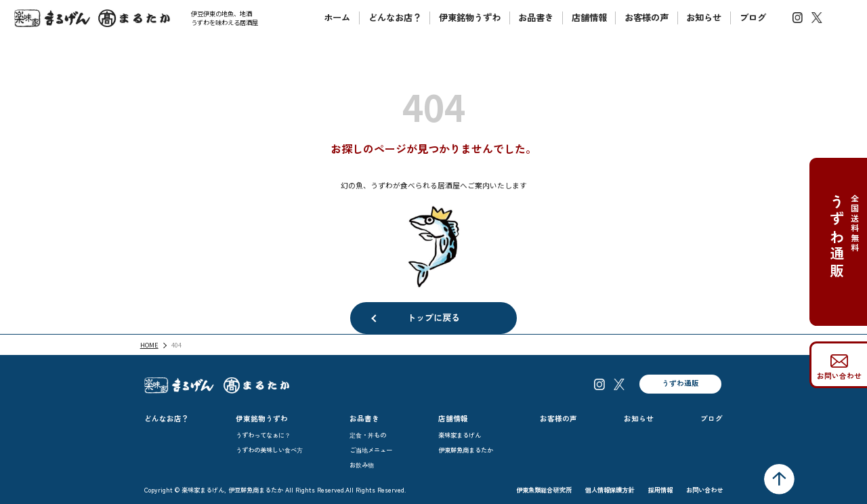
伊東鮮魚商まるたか (466, 450)
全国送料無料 (843, 260)
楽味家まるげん (460, 435)
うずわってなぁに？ (263, 435)
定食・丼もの (368, 435)
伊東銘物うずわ (470, 18)
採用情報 (660, 490)
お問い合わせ (839, 376)
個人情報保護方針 (610, 490)
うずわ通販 (680, 383)
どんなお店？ (395, 18)
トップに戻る (433, 317)
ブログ (753, 18)
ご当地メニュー (371, 450)
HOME (149, 345)
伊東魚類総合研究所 (544, 490)
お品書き (536, 18)
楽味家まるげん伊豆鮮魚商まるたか (92, 18)
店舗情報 (589, 18)
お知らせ (704, 18)
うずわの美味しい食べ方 (269, 450)
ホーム (337, 18)
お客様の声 (647, 18)
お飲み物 (362, 465)
